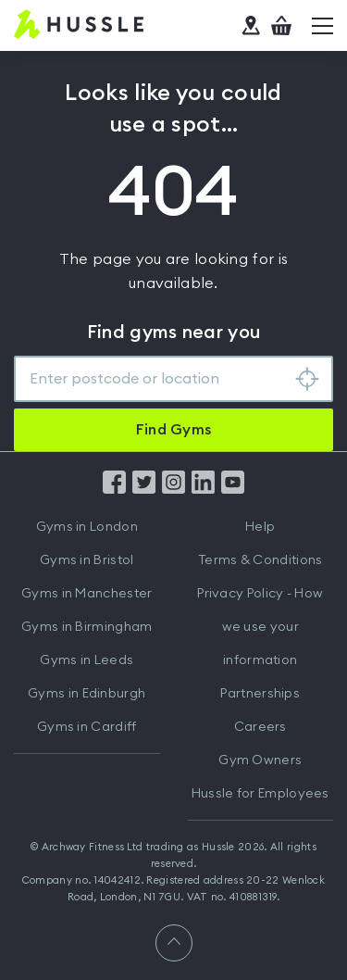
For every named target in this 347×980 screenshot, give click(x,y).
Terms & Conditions (260, 560)
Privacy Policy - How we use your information (260, 627)
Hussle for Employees (260, 794)
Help (260, 527)
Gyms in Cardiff (87, 727)
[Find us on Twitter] (144, 489)
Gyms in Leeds (87, 660)
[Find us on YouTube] (233, 489)
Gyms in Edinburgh (87, 694)
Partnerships (260, 694)
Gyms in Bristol (87, 560)
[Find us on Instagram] (173, 489)
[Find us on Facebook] (114, 489)
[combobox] (173, 379)
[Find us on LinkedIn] (203, 489)
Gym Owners (260, 760)
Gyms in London (87, 527)
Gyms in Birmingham (87, 627)
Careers (260, 727)
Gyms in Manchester (87, 594)
